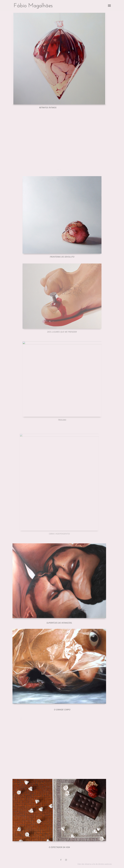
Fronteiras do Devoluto (62, 257)
